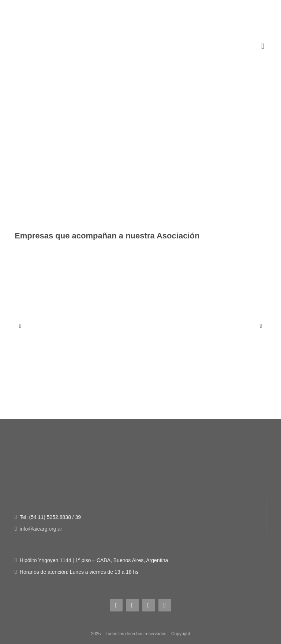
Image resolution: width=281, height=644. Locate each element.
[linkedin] (165, 605)
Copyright (181, 634)
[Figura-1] (140, 75)
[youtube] (149, 605)
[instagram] (116, 605)
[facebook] (132, 605)
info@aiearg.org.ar (41, 529)
